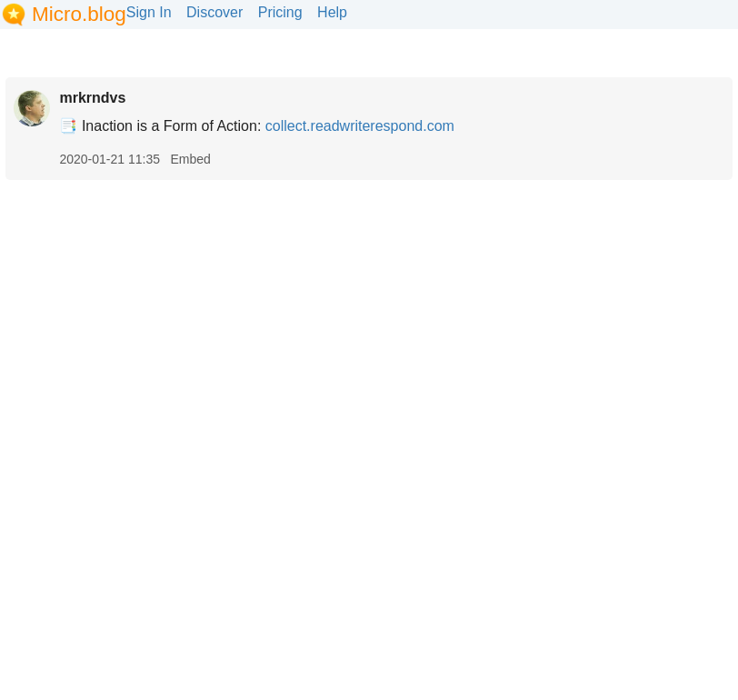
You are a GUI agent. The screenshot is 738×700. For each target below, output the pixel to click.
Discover (214, 12)
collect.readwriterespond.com (360, 126)
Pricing (280, 12)
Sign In (149, 12)
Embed (190, 159)
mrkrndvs (92, 98)
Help (332, 12)
